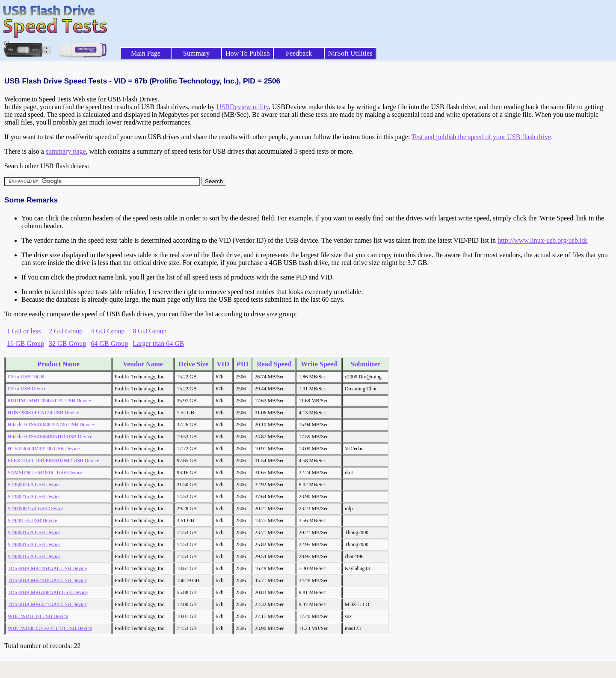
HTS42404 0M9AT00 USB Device (44, 449)
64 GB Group (109, 343)
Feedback (299, 53)
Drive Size (193, 364)
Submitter (365, 364)
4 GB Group (108, 331)
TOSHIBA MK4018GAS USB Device (47, 580)
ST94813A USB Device (32, 520)
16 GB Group (25, 343)
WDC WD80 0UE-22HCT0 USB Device (50, 628)
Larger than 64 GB (158, 343)
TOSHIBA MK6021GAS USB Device (47, 604)
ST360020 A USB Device (34, 485)
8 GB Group (150, 331)
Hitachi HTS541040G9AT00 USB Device (51, 425)
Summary (196, 53)
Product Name (58, 364)
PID (243, 364)
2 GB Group (66, 331)
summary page (66, 151)
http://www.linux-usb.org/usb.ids (543, 240)
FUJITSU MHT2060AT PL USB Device (49, 401)
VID (223, 364)
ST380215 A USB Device (34, 497)
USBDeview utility (243, 107)
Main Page (146, 53)
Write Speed (319, 364)
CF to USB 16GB (26, 377)
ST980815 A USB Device (34, 532)
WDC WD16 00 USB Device (38, 616)
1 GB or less (24, 331)
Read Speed (274, 364)
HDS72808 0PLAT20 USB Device (43, 413)
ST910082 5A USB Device (36, 508)
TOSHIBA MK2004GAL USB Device (47, 568)
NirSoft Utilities (350, 53)
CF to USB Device (27, 389)
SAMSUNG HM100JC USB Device (45, 473)
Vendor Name (143, 364)
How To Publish (248, 53)
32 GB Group (67, 343)
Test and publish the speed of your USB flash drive (481, 137)
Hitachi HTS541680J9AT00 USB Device (50, 437)
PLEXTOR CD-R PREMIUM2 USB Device (53, 461)
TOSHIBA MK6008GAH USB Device (48, 592)
